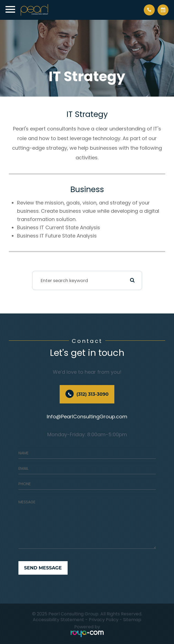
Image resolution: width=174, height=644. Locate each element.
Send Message (43, 568)
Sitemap (132, 620)
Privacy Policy (104, 620)
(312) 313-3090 (92, 394)
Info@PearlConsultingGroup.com (87, 417)
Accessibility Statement (58, 620)
